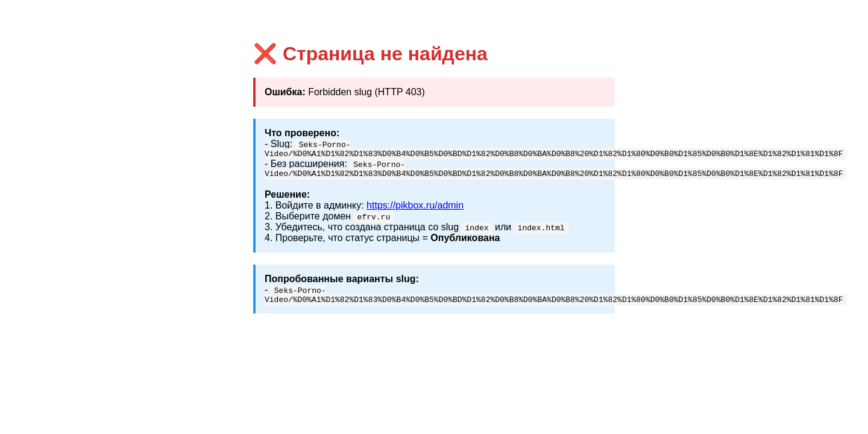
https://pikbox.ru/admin (415, 209)
